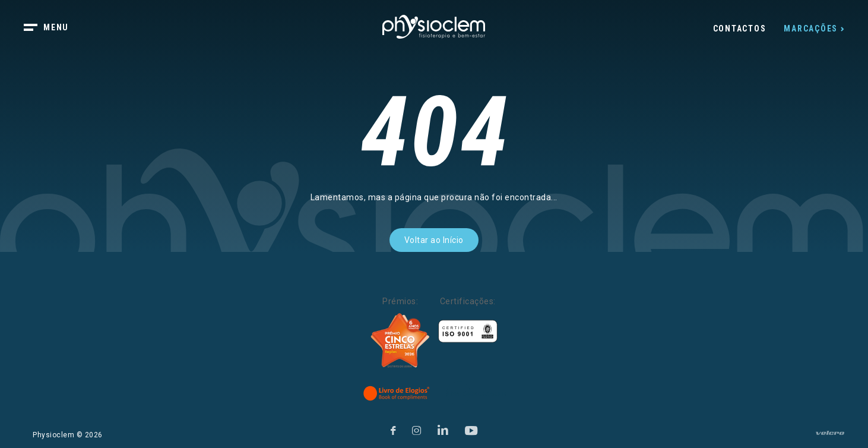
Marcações (811, 29)
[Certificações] (468, 331)
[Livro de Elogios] (397, 393)
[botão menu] (53, 29)
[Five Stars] (400, 340)
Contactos (740, 29)
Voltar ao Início (434, 240)
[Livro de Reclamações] (476, 393)
